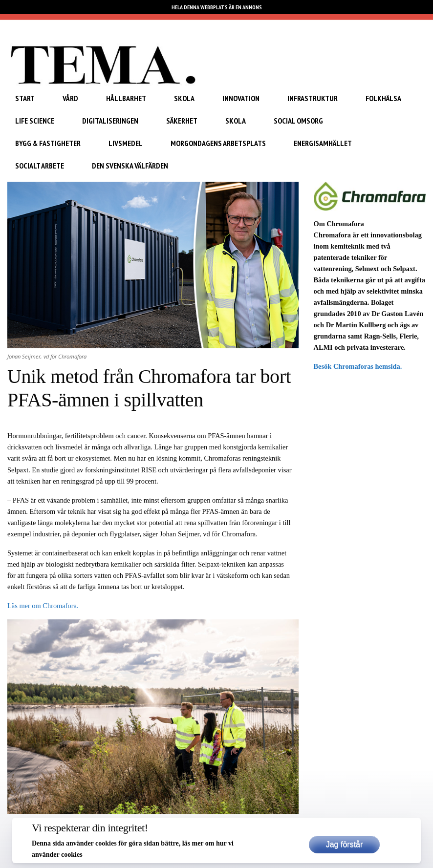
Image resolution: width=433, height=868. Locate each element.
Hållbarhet (126, 98)
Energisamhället (323, 143)
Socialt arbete (40, 166)
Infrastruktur (313, 98)
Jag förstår (345, 844)
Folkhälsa (383, 98)
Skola (184, 98)
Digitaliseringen (110, 121)
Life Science (35, 121)
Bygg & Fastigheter (48, 143)
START (25, 98)
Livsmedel (126, 143)
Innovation (241, 98)
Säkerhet (182, 121)
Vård (70, 98)
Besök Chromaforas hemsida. (359, 366)
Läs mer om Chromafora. (43, 606)
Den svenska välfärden (130, 166)
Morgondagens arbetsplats (218, 143)
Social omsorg (298, 121)
